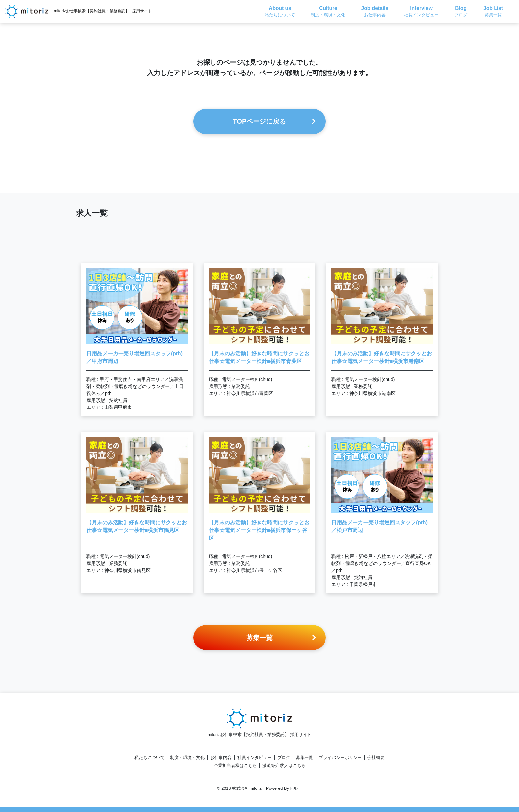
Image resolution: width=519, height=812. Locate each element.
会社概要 (376, 758)
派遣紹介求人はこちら (284, 765)
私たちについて (149, 758)
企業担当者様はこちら (235, 765)
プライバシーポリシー (340, 758)
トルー (295, 788)
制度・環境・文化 (187, 758)
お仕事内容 (221, 758)
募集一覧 (305, 758)
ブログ (284, 758)
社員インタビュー (255, 758)
